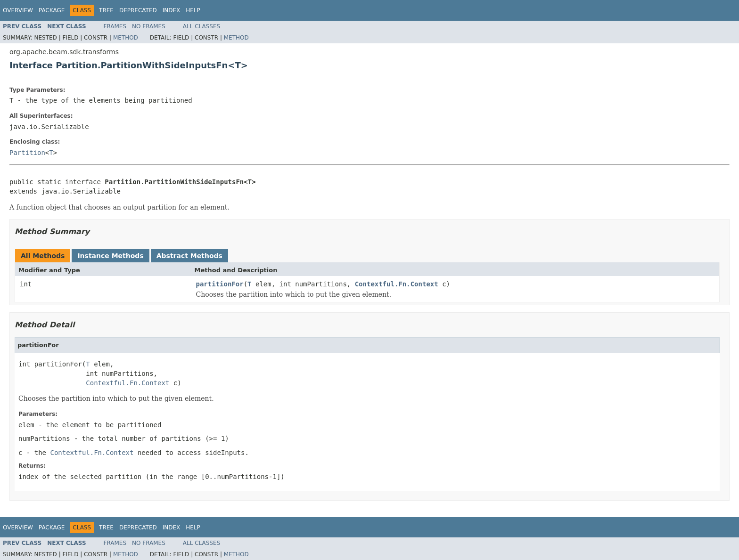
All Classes (201, 26)
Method (126, 38)
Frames (115, 26)
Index (172, 10)
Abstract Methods (189, 256)
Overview (18, 10)
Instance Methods (110, 256)
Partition (27, 153)
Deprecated (138, 10)
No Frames (149, 26)
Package (52, 10)
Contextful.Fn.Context (397, 284)
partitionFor (220, 284)
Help (193, 10)
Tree (106, 10)
